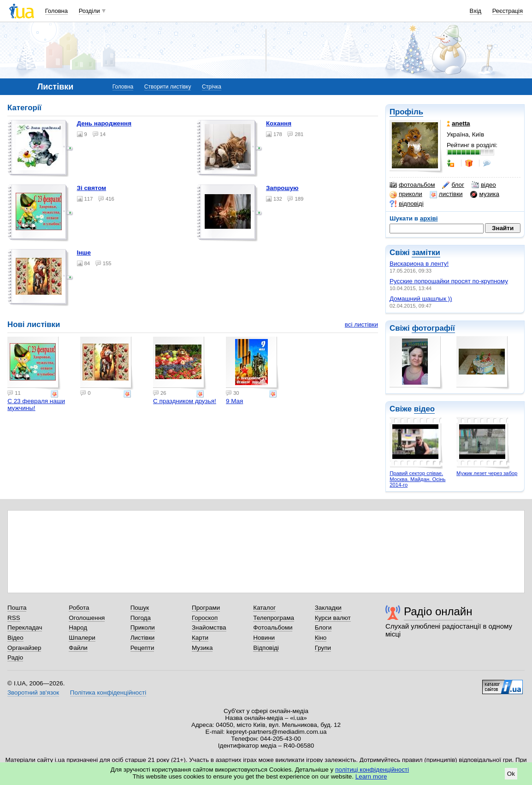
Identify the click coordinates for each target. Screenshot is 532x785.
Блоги (323, 627)
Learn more (371, 776)
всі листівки (361, 324)
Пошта (17, 608)
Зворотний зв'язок (33, 693)
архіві (429, 218)
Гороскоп (205, 618)
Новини (264, 638)
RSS (14, 618)
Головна (56, 11)
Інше (84, 253)
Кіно (321, 638)
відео (484, 185)
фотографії (433, 328)
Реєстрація (508, 11)
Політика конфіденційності (108, 693)
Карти (200, 638)
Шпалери (82, 638)
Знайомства (209, 627)
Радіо (15, 657)
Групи (323, 648)
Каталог (264, 608)
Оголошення (87, 618)
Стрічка (212, 87)
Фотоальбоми (273, 627)
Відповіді (266, 648)
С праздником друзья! (185, 401)
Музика (202, 648)
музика (485, 194)
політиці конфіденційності (372, 770)
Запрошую (282, 188)
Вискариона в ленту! (419, 264)
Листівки (143, 638)
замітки (426, 253)
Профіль (406, 112)
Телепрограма (274, 618)
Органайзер (24, 648)
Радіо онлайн (438, 611)
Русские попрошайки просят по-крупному (449, 281)
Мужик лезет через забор (487, 473)
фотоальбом (412, 185)
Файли (78, 648)
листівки (446, 194)
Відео (15, 638)
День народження (104, 123)
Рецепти (142, 648)
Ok (511, 774)
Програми (206, 608)
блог (453, 185)
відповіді (407, 204)
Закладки (328, 608)
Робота (79, 608)
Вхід (476, 11)
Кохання (279, 123)
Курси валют (333, 618)
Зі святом (92, 188)
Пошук (140, 608)
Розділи (89, 11)
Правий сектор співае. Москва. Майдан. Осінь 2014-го (417, 479)
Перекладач (25, 627)
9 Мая (234, 401)
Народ (78, 627)
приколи (406, 194)
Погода (141, 618)
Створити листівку (168, 87)
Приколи (143, 627)
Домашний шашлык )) (421, 299)
